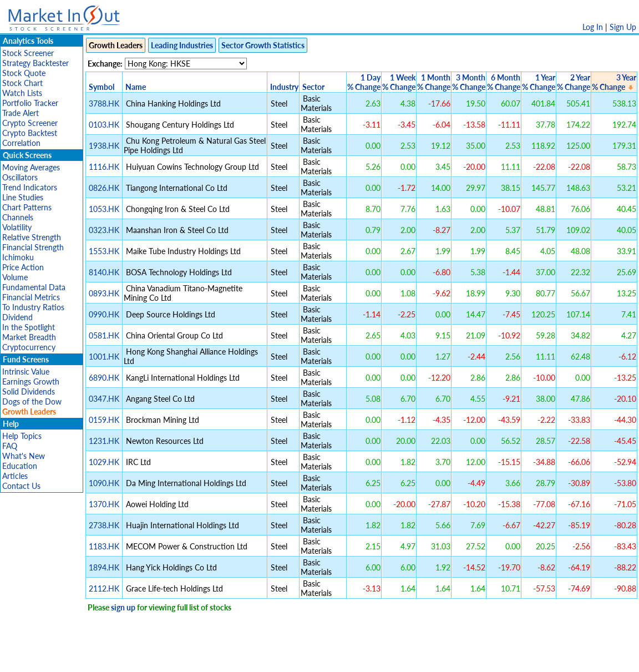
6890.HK (104, 378)
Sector (313, 87)
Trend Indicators (30, 187)
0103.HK (104, 125)
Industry (284, 87)
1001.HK (104, 357)
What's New (24, 456)
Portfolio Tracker (30, 103)
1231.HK (104, 441)
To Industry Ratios (33, 307)
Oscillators (20, 177)
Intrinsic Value (26, 372)
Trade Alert (21, 113)
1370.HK (104, 504)
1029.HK (104, 462)
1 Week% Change (399, 82)
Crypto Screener (30, 123)
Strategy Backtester (35, 63)
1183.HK (104, 546)
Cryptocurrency (29, 347)
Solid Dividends (29, 391)
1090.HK (104, 483)
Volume (15, 277)
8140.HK (104, 272)
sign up (123, 607)
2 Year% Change (574, 82)
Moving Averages (31, 167)
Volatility (17, 227)
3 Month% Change (469, 82)
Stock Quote (24, 73)
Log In (593, 27)
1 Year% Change (539, 82)
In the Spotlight (29, 327)
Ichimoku (18, 257)
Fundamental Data (34, 287)
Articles (15, 476)
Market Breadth (29, 337)
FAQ (10, 446)
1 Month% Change (434, 82)
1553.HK (104, 251)
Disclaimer (192, 658)
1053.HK (104, 209)
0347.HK (104, 399)
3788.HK (104, 103)
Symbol (102, 87)
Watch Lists (22, 93)
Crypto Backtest (30, 133)
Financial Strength (33, 247)
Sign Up (623, 27)
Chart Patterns (27, 207)
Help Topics (22, 436)
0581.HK (104, 335)
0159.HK (104, 420)
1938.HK (104, 146)
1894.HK (104, 567)
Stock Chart (22, 83)
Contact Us (21, 486)
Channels (18, 217)
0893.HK (104, 293)
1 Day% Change (364, 82)
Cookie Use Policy (366, 658)
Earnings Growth (31, 382)
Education (20, 466)
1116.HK (104, 167)
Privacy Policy (241, 658)
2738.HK (104, 525)
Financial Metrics (31, 297)
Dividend (17, 317)
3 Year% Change (614, 82)
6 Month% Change (504, 82)
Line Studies (23, 197)
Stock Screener (28, 53)
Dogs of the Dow (32, 401)
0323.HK (104, 230)
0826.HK (104, 188)
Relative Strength (32, 237)
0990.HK (104, 314)
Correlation (21, 143)
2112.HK (104, 588)
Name (136, 87)
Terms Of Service (300, 658)
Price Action (23, 267)
